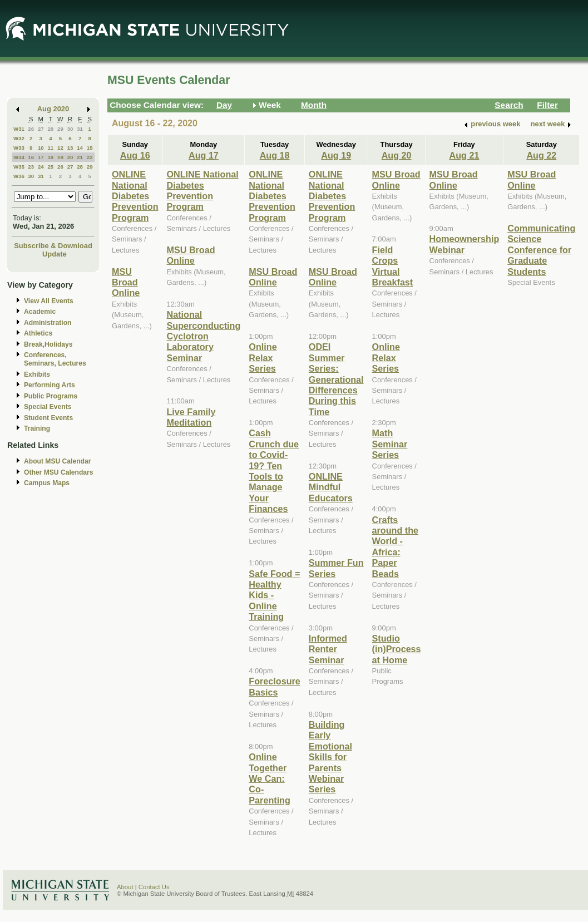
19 (60, 157)
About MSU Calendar (57, 461)
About (125, 887)
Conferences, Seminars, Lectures (55, 359)
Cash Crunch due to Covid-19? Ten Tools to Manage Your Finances (274, 471)
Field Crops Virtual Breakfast (393, 266)
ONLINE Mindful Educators (331, 487)
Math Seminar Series (390, 444)
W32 (19, 138)
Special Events (48, 407)
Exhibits (37, 374)
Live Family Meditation (191, 417)
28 (50, 129)
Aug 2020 (53, 109)
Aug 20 (397, 155)
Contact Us (154, 887)
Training (37, 428)
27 (41, 129)
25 (50, 167)
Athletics (38, 333)
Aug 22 (541, 155)
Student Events (48, 418)
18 (50, 157)
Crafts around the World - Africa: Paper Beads (395, 547)
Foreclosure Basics (274, 686)
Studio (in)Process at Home (397, 649)
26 (31, 129)
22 (90, 157)
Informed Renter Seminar (328, 649)
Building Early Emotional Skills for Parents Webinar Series (330, 757)
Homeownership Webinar (465, 244)
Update (55, 254)
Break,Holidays (48, 344)
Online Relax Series (263, 358)
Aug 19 (336, 155)
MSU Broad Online (126, 282)
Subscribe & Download (53, 246)
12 (60, 148)
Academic (40, 312)
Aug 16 (135, 155)
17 (41, 157)
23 (31, 167)
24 (41, 167)
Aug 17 (204, 155)
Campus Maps (47, 483)
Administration (48, 323)
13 (70, 148)
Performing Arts (50, 385)
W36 (19, 176)
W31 (19, 129)
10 (41, 148)
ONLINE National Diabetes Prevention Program (135, 196)
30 (70, 129)
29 (60, 129)
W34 (19, 157)
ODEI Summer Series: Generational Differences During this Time (336, 379)
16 (31, 157)
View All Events (49, 301)
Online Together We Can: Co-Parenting (270, 778)
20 (70, 157)
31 (80, 129)
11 (50, 148)
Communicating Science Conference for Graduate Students (541, 250)
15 (90, 148)
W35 (19, 167)
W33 (19, 148)
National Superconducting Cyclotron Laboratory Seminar (204, 336)
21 (80, 157)
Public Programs (51, 396)
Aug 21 (465, 155)
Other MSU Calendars (59, 472)
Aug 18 (275, 155)
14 (80, 148)
